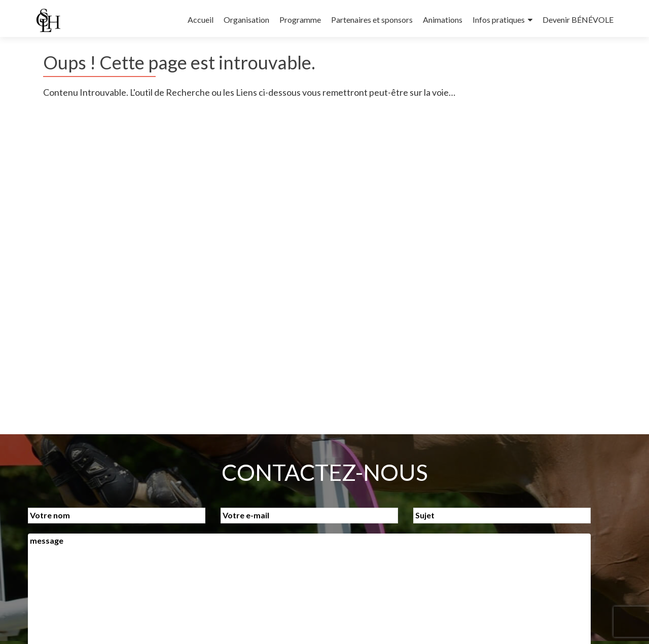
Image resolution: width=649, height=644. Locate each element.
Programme (300, 20)
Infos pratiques (499, 20)
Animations (443, 20)
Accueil (201, 20)
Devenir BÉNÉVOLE (578, 20)
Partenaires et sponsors (372, 20)
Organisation (246, 20)
